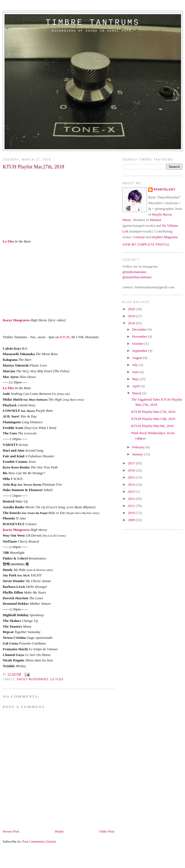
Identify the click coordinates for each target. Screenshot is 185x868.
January (138, 454)
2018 (132, 323)
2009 (132, 520)
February (139, 447)
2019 (132, 316)
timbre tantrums (93, 23)
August (138, 358)
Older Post (107, 831)
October (138, 344)
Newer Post (11, 831)
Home (59, 831)
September (140, 351)
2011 (132, 506)
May (136, 379)
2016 (132, 470)
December (140, 329)
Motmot (155, 220)
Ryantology (165, 190)
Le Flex (8, 241)
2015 (132, 477)
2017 (132, 463)
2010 (132, 513)
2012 (132, 499)
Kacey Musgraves (16, 320)
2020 (132, 309)
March (137, 393)
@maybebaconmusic (137, 277)
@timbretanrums (134, 272)
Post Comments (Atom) (39, 841)
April (136, 386)
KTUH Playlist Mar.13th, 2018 (153, 419)
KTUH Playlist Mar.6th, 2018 (152, 426)
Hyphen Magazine (165, 237)
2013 (132, 492)
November (140, 336)
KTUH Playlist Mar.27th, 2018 (153, 412)
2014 (132, 484)
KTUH (64, 337)
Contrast (139, 237)
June (136, 372)
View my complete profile (146, 245)
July (136, 365)
